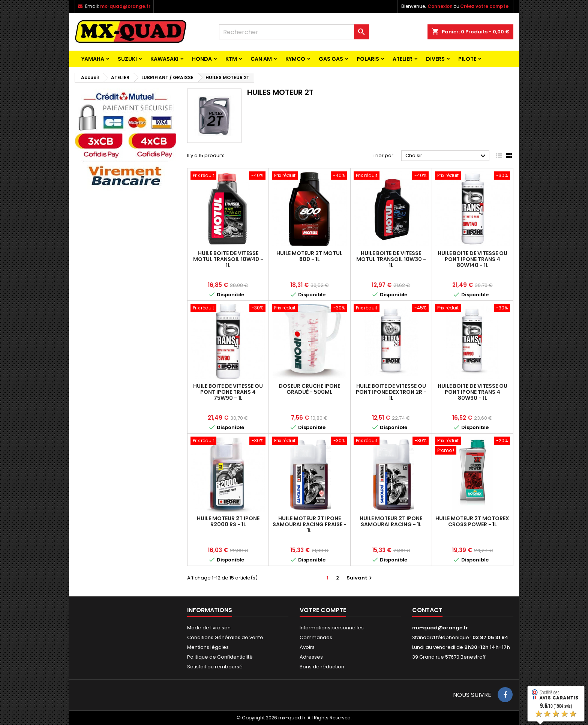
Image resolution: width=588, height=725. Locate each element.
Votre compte (323, 610)
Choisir (446, 156)
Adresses (311, 657)
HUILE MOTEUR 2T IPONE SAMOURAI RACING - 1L (391, 521)
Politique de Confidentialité (220, 657)
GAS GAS (331, 59)
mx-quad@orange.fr (125, 6)
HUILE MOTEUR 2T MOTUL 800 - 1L (309, 256)
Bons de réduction (322, 667)
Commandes (316, 637)
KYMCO (295, 59)
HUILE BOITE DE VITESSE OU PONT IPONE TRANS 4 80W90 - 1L (472, 392)
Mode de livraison (209, 628)
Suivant (360, 578)
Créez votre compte (484, 6)
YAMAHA (93, 59)
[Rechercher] (294, 32)
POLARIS (368, 59)
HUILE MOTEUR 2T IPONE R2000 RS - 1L (228, 521)
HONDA (202, 59)
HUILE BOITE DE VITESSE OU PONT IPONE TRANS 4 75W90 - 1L (228, 392)
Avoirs (307, 647)
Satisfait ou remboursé (215, 667)
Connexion (440, 6)
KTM (231, 59)
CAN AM (261, 59)
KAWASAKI (164, 59)
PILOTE (467, 59)
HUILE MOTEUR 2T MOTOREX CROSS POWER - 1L (472, 521)
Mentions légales (208, 647)
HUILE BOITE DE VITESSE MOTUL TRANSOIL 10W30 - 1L (391, 259)
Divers (435, 59)
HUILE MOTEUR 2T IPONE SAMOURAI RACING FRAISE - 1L (310, 524)
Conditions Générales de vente (225, 637)
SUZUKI (127, 59)
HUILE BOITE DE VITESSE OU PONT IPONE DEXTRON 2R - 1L (391, 392)
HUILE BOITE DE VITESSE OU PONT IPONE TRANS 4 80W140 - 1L (472, 259)
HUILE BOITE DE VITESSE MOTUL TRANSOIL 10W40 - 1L (228, 259)
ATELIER (403, 59)
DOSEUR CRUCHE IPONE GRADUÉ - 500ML (309, 389)
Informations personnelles (332, 628)
